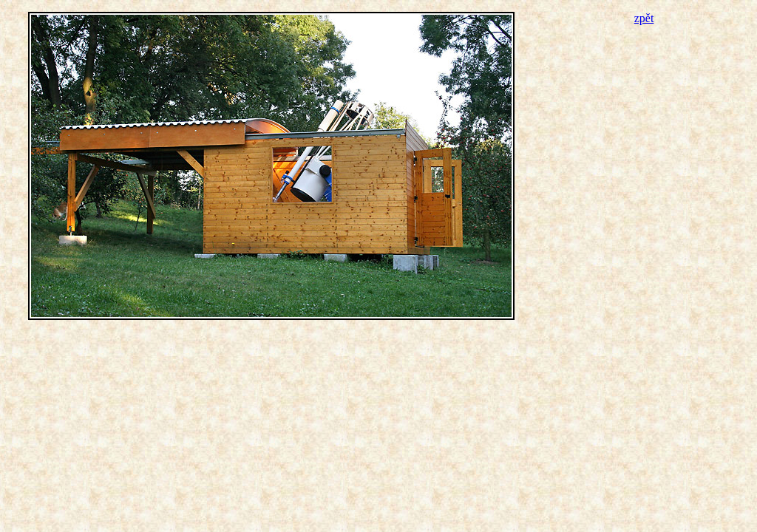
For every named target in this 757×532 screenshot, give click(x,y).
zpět (644, 18)
